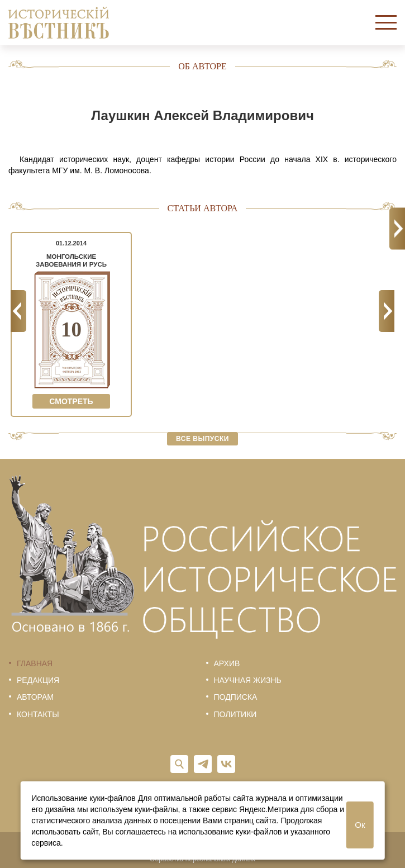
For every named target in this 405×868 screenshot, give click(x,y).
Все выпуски (202, 439)
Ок (360, 825)
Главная (35, 663)
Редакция (38, 680)
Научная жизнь (248, 680)
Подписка (236, 697)
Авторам (35, 697)
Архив (227, 663)
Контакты (38, 714)
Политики (235, 714)
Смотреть (71, 401)
